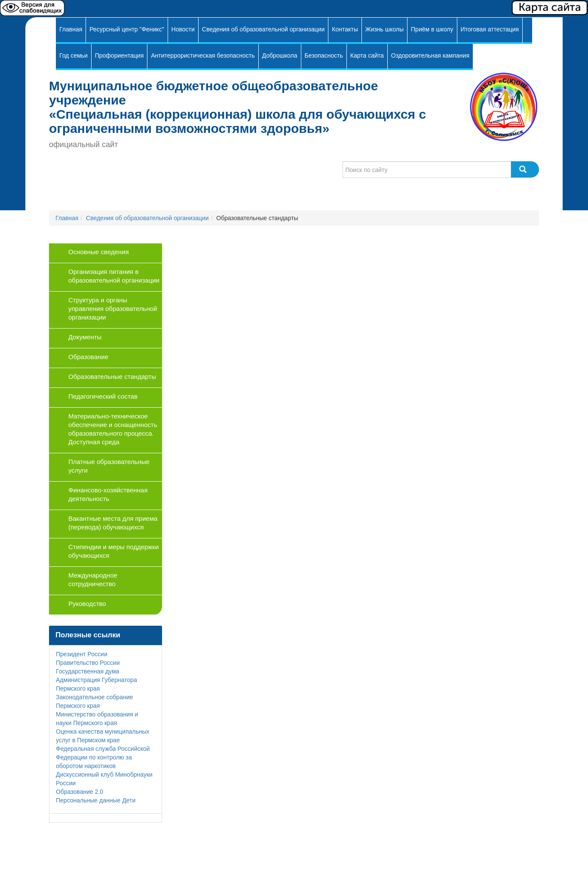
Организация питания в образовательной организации (114, 276)
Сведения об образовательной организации (263, 29)
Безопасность (324, 55)
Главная (71, 29)
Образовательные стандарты (112, 376)
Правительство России (88, 663)
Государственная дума (87, 671)
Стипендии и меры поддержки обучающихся (113, 551)
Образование (88, 357)
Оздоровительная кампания (430, 55)
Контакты (345, 29)
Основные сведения (99, 252)
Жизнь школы (384, 29)
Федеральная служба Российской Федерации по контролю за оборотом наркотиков (103, 757)
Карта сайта (367, 55)
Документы (85, 337)
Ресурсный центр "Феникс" (127, 29)
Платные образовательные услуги (109, 466)
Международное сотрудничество (93, 579)
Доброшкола (280, 55)
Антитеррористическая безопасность (203, 55)
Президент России (82, 654)
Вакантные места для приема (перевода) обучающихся (113, 523)
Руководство (87, 604)
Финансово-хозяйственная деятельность (108, 494)
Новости (183, 29)
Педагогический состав (103, 396)
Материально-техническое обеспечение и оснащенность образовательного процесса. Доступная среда (113, 429)
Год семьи (73, 55)
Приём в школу (432, 29)
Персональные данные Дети (96, 800)
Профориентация (119, 55)
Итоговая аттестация (490, 29)
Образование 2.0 (80, 792)
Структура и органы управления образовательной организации (113, 309)
